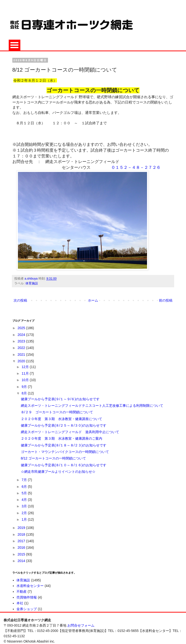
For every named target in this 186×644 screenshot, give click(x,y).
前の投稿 (166, 300)
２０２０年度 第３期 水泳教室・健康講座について (62, 419)
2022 (22, 348)
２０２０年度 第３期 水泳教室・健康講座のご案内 (62, 438)
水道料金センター (30, 586)
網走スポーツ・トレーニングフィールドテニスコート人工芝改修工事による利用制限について (92, 406)
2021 (22, 355)
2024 (22, 335)
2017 (22, 541)
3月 (25, 506)
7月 (25, 480)
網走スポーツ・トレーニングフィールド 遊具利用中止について (70, 432)
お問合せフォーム (81, 625)
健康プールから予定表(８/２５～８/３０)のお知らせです (64, 425)
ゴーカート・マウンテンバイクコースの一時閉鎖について (65, 452)
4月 (25, 500)
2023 (22, 341)
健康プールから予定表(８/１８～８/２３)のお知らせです (64, 445)
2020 (22, 361)
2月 (25, 513)
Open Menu (15, 45)
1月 (25, 519)
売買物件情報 (27, 597)
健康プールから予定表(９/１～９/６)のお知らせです (60, 399)
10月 (26, 380)
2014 (22, 561)
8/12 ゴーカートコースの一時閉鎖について (53, 458)
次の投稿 (20, 300)
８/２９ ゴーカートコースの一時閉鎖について (57, 412)
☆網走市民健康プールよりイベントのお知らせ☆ (58, 472)
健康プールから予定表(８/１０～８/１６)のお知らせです (64, 465)
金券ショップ (27, 609)
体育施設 (32, 283)
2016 (22, 548)
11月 (26, 373)
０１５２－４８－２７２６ (136, 167)
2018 (22, 534)
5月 (25, 493)
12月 (26, 367)
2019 (22, 528)
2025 (22, 328)
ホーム (93, 300)
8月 (25, 393)
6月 (25, 487)
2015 (22, 554)
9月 (25, 387)
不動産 (22, 592)
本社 (20, 603)
